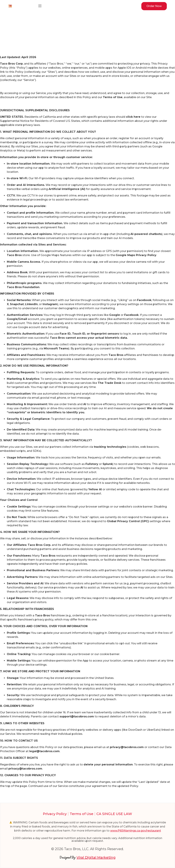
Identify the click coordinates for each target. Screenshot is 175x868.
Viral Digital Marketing (96, 858)
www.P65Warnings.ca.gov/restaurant (136, 831)
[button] (40, 6)
